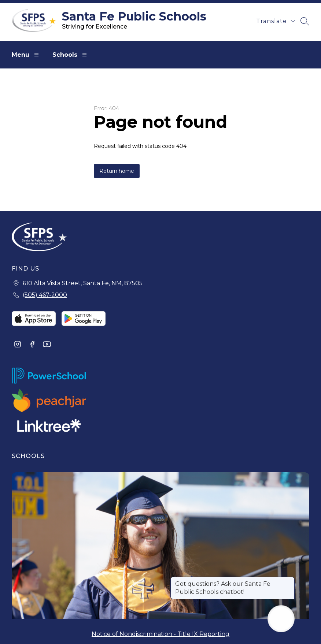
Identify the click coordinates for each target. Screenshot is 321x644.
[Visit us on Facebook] (32, 345)
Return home (117, 171)
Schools (71, 55)
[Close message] (289, 580)
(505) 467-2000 (45, 295)
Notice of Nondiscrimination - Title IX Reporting (160, 634)
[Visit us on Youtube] (47, 345)
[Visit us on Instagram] (18, 345)
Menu (26, 55)
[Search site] (305, 21)
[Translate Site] (276, 21)
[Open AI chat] (281, 619)
